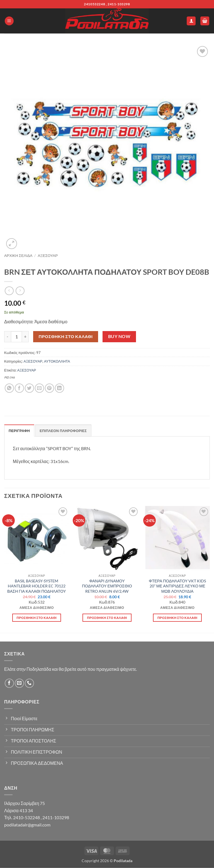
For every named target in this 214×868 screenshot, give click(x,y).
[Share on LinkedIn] (59, 388)
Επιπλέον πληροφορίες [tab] (63, 431)
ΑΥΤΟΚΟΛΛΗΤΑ (57, 361)
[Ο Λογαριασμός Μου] (191, 21)
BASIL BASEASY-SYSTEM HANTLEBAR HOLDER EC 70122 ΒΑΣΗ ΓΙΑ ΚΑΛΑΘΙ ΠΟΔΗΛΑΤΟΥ (37, 586)
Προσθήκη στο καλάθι (66, 336)
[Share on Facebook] (19, 388)
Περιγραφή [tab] (19, 431)
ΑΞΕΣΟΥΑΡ (48, 255)
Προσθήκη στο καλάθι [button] (37, 618)
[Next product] (9, 291)
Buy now (119, 336)
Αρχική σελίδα (18, 255)
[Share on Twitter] (29, 388)
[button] (9, 21)
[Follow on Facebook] (9, 683)
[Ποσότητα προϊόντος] (16, 337)
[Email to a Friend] (39, 388)
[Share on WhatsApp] (9, 388)
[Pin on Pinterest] (49, 388)
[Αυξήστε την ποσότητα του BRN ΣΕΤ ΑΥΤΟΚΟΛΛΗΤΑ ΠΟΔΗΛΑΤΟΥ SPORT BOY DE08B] (25, 337)
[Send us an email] (19, 683)
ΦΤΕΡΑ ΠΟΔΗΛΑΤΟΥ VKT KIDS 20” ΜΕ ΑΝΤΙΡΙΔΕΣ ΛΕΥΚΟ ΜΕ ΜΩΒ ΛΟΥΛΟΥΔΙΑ (177, 586)
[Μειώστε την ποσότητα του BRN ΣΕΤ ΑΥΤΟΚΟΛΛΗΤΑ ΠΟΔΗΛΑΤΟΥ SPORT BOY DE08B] (8, 337)
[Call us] (29, 683)
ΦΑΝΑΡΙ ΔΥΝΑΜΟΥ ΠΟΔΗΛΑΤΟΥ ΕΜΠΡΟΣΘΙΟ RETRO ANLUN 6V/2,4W (107, 586)
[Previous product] (20, 291)
